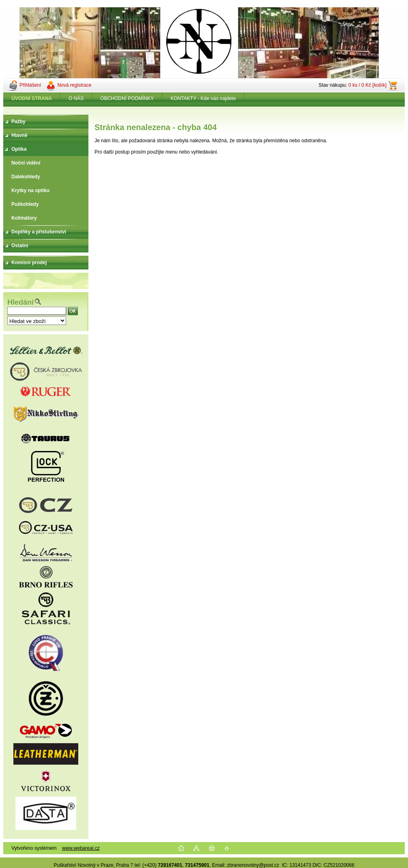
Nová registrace (74, 85)
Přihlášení (30, 85)
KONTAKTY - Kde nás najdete (203, 98)
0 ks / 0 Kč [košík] (367, 85)
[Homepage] (32, 98)
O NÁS (76, 98)
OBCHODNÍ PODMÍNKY (127, 98)
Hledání (20, 302)
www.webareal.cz (81, 848)
